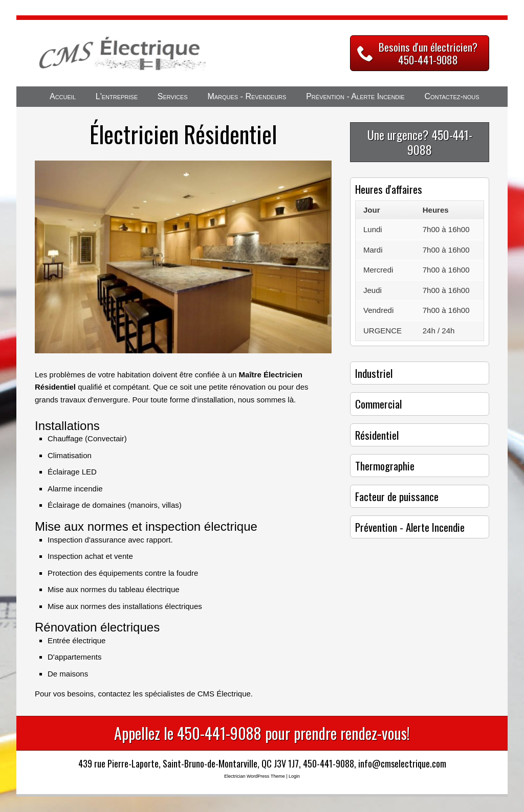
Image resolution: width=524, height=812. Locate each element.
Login (294, 776)
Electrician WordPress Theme (255, 776)
